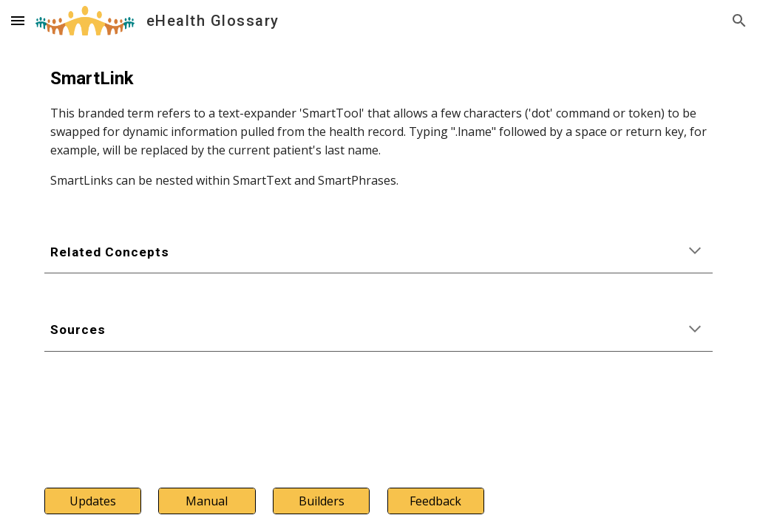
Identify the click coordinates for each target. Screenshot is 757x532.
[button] (18, 20)
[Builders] (321, 501)
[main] (379, 127)
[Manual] (207, 501)
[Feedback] (436, 501)
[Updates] (93, 501)
